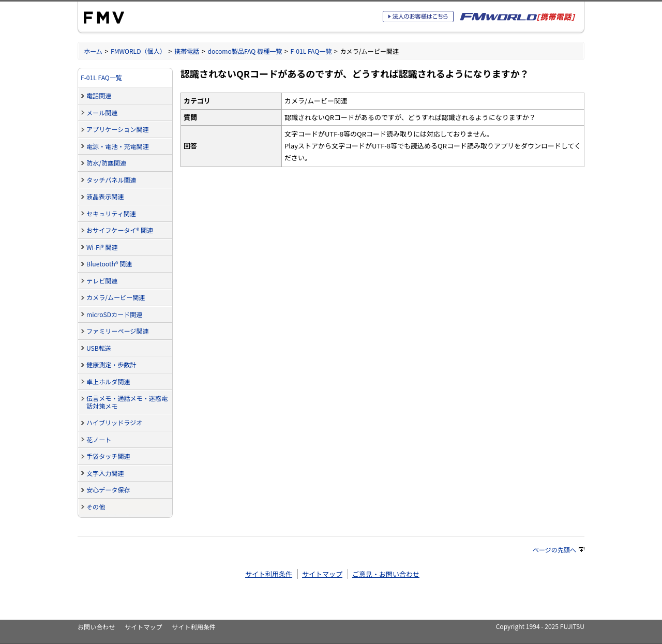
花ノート (99, 439)
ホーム (93, 51)
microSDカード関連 (114, 314)
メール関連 (102, 113)
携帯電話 (187, 51)
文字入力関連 (105, 473)
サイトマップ (322, 574)
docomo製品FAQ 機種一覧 (245, 51)
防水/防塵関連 (106, 163)
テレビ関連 (102, 281)
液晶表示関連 (105, 196)
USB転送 (99, 348)
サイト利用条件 (269, 574)
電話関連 (99, 95)
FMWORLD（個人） (138, 51)
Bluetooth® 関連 (109, 264)
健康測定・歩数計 (111, 364)
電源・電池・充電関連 (118, 146)
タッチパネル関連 (111, 180)
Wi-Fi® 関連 (102, 247)
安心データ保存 (108, 490)
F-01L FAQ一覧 (311, 51)
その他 (96, 507)
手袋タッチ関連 (108, 456)
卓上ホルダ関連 (108, 381)
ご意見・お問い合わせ (386, 574)
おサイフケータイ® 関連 (120, 230)
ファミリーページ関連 (118, 331)
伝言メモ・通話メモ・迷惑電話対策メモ (127, 402)
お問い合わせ (96, 627)
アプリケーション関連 (118, 129)
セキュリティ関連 (111, 213)
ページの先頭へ (559, 550)
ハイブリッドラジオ (114, 422)
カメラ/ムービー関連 (116, 297)
